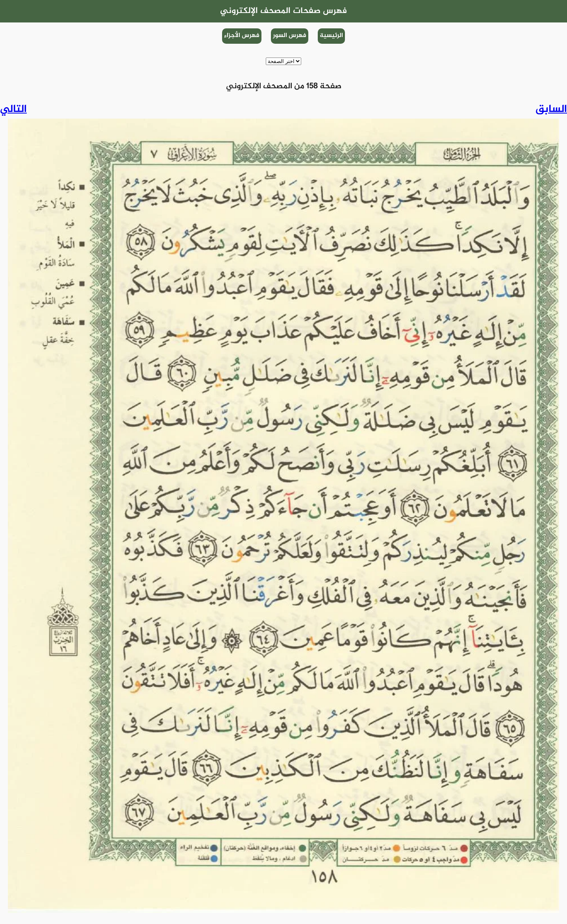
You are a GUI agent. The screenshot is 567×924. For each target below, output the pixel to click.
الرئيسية (331, 36)
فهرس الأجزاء (242, 36)
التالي (13, 110)
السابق (551, 110)
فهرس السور (290, 36)
